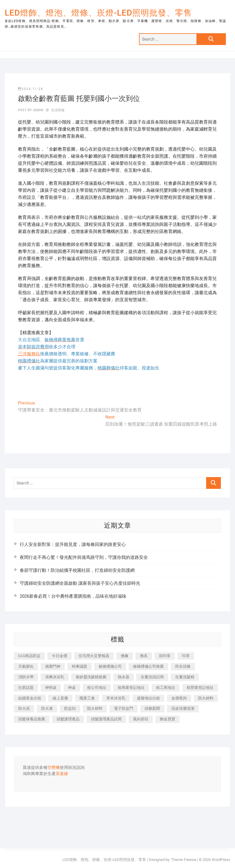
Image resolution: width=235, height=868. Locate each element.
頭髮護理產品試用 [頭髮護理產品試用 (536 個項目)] (106, 719)
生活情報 (58, 110)
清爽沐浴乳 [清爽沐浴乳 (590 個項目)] (55, 677)
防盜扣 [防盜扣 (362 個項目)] (70, 708)
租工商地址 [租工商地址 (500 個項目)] (166, 688)
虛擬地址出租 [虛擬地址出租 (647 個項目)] (148, 698)
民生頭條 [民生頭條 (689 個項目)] (183, 666)
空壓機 (54, 768)
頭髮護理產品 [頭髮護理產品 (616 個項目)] (68, 719)
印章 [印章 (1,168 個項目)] (186, 656)
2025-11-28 (31, 89)
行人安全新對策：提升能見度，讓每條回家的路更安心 (73, 544)
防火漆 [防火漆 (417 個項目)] (47, 708)
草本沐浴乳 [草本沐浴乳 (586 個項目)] (116, 698)
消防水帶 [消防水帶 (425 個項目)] (26, 677)
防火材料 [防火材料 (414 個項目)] (206, 698)
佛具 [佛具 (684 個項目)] (144, 656)
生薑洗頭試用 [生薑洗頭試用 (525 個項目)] (152, 677)
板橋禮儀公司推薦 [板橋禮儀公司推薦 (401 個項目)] (148, 666)
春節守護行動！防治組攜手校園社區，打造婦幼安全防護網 (77, 570)
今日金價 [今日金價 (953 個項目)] (59, 656)
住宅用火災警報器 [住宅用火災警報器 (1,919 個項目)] (94, 656)
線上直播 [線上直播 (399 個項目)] (60, 698)
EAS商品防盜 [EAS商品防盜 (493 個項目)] (29, 656)
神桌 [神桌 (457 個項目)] (72, 688)
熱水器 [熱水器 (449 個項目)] (124, 677)
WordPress (221, 860)
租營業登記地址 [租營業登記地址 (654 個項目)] (200, 688)
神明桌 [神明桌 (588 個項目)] (51, 688)
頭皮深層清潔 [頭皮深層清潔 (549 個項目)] (183, 708)
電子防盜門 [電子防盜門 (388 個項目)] (124, 708)
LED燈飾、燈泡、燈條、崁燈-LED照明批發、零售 (98, 13)
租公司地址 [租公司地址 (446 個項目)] (97, 688)
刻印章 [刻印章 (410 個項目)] (165, 656)
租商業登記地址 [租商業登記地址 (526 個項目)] (131, 688)
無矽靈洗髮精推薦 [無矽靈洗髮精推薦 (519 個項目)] (91, 677)
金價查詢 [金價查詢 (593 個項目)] (179, 698)
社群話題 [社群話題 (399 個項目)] (26, 688)
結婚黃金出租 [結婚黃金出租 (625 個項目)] (30, 698)
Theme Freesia (184, 860)
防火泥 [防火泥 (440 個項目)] (24, 708)
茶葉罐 (62, 774)
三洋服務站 (29, 354)
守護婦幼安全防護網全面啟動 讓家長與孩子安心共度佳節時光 (80, 583)
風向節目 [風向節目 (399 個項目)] (141, 719)
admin (38, 110)
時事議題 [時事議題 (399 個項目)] (80, 666)
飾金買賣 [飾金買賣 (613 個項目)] (168, 719)
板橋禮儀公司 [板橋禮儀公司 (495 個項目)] (110, 666)
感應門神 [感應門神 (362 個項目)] (53, 666)
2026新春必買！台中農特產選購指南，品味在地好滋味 (73, 596)
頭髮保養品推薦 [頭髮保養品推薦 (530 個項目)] (32, 719)
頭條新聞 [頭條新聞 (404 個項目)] (152, 708)
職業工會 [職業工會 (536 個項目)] (87, 698)
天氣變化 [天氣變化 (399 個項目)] (26, 666)
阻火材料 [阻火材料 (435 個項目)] (95, 708)
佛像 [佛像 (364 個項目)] (125, 656)
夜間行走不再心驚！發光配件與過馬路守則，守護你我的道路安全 (84, 557)
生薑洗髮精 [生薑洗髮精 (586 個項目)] (185, 677)
